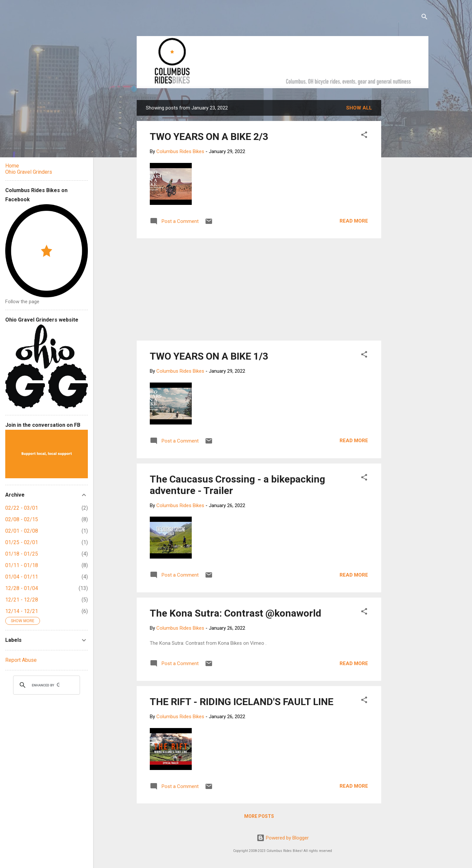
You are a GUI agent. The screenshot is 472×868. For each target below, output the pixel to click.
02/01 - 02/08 (22, 531)
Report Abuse (21, 660)
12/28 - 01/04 (22, 588)
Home (12, 166)
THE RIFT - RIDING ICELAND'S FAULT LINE (242, 702)
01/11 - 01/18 (22, 565)
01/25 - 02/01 (22, 542)
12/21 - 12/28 (22, 600)
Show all (359, 108)
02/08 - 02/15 (22, 519)
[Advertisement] (406, 198)
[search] (46, 685)
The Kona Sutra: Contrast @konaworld (236, 613)
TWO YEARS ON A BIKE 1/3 (209, 356)
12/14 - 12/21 (22, 611)
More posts (259, 816)
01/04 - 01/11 (22, 577)
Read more (354, 221)
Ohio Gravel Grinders (29, 172)
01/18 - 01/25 (22, 554)
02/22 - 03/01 (22, 508)
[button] (364, 136)
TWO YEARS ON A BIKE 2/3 (209, 137)
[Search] (424, 18)
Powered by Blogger (283, 838)
